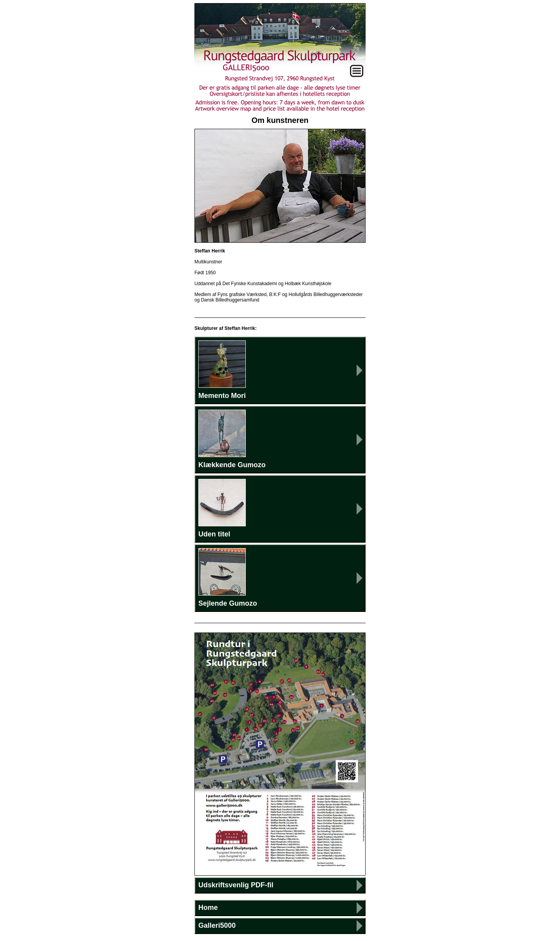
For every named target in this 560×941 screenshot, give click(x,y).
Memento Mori (222, 370)
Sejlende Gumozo (228, 578)
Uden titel (222, 508)
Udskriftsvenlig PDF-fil (236, 885)
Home (208, 908)
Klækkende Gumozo (232, 439)
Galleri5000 (217, 925)
